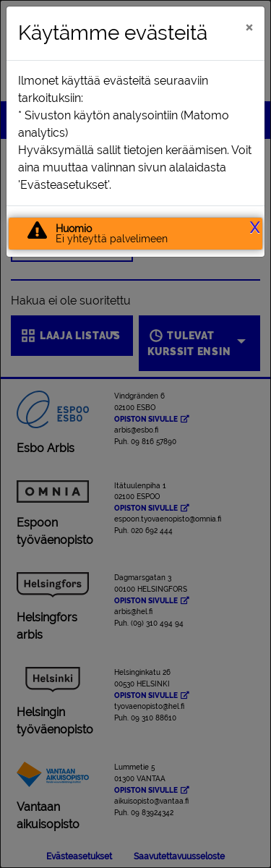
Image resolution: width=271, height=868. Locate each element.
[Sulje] (249, 27)
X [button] (255, 228)
